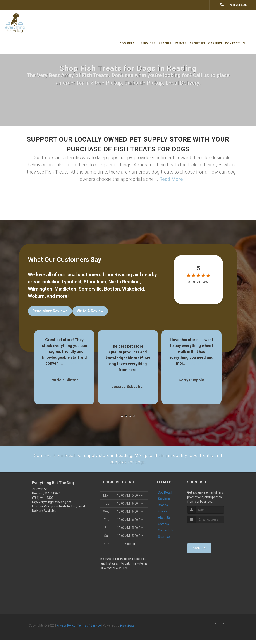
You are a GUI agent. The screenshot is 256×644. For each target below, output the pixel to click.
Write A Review (90, 311)
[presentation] (210, 535)
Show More (74, 360)
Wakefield (133, 289)
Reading (123, 275)
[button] (122, 412)
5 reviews (198, 282)
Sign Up (199, 552)
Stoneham (95, 282)
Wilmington (40, 289)
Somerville (90, 289)
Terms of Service (89, 630)
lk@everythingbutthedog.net (52, 506)
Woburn (36, 296)
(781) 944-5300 (43, 502)
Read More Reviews (50, 311)
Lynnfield (71, 282)
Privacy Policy (66, 630)
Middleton (65, 289)
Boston (112, 289)
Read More (171, 179)
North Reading (124, 282)
